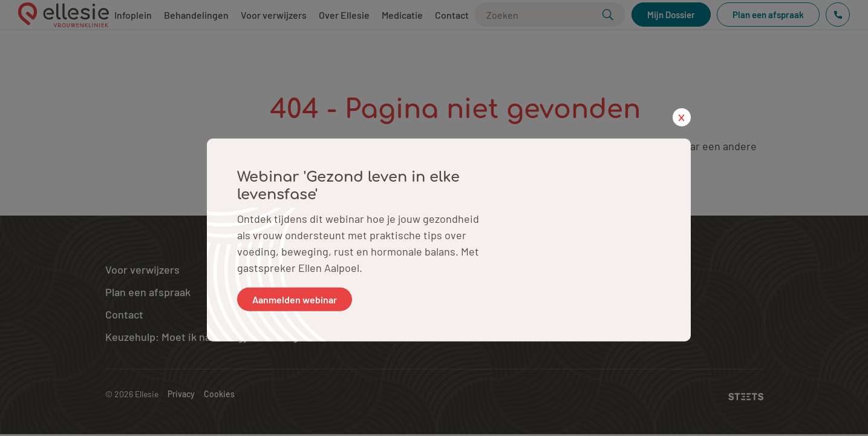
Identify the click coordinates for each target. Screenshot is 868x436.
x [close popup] (681, 117)
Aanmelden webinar (295, 299)
